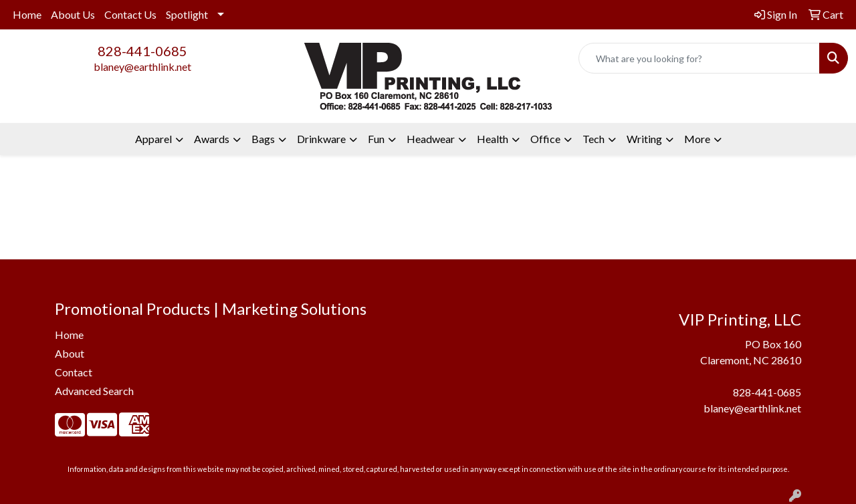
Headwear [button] (431, 139)
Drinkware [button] (321, 139)
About (70, 353)
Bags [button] (263, 139)
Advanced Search (94, 391)
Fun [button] (376, 139)
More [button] (697, 139)
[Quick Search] (699, 58)
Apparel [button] (153, 139)
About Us (73, 14)
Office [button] (545, 139)
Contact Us (130, 14)
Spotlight (187, 14)
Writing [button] (644, 139)
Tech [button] (594, 139)
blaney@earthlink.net (142, 67)
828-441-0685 (142, 51)
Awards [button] (212, 139)
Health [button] (493, 139)
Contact (74, 372)
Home (27, 14)
